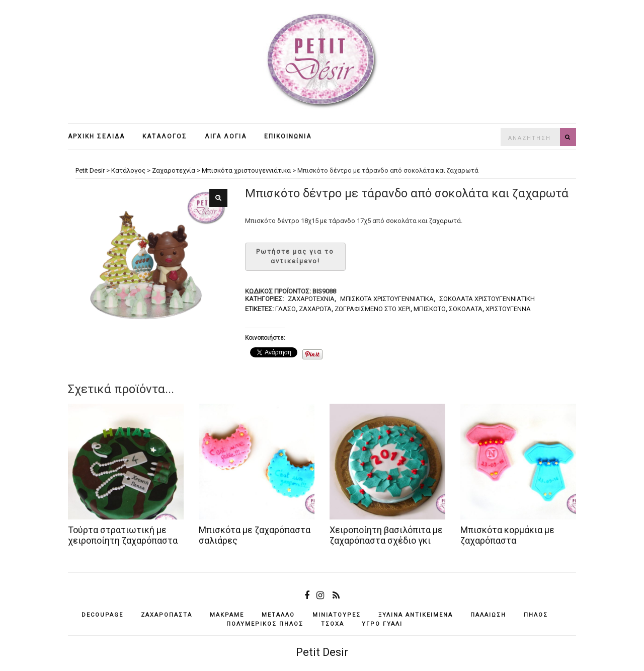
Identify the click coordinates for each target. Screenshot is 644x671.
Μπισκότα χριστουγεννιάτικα (387, 299)
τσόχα (333, 624)
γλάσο (286, 309)
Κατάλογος (165, 136)
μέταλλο (278, 615)
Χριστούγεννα (508, 309)
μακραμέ (227, 615)
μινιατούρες (337, 615)
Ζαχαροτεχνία (311, 299)
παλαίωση (488, 615)
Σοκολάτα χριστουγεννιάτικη (487, 299)
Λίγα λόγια (226, 136)
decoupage (102, 615)
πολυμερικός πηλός (265, 624)
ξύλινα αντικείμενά (416, 615)
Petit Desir (322, 652)
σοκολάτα (466, 309)
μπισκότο (430, 309)
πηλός (536, 615)
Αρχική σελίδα (96, 136)
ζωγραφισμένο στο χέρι (373, 309)
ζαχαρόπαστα (167, 615)
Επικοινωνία (288, 136)
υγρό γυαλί (382, 624)
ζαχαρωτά (315, 309)
